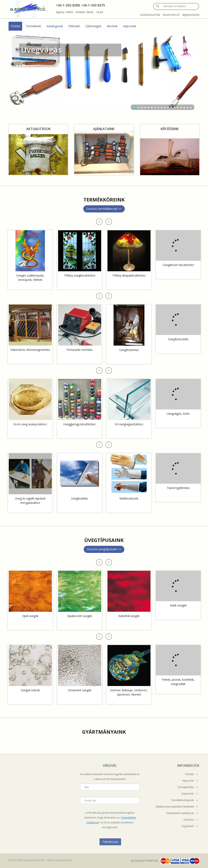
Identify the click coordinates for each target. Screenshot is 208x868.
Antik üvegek (178, 605)
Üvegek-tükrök (30, 690)
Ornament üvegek (80, 690)
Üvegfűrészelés (178, 339)
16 (184, 108)
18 (191, 108)
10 (165, 108)
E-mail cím (90, 801)
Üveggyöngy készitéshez (80, 424)
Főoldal (15, 26)
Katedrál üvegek (129, 616)
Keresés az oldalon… (175, 6)
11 (168, 108)
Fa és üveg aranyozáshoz (30, 424)
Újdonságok (93, 26)
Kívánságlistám (150, 15)
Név (87, 787)
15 (181, 108)
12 (171, 108)
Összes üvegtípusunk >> (104, 549)
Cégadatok (189, 826)
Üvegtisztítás (80, 498)
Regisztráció (171, 15)
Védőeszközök (129, 498)
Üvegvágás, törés (178, 414)
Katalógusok (55, 26)
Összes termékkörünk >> (104, 209)
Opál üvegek (30, 616)
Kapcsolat (130, 26)
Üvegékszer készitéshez (178, 265)
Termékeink (33, 26)
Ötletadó (74, 26)
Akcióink (112, 26)
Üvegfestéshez (129, 350)
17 (187, 108)
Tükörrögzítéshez (178, 488)
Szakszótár (189, 794)
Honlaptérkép (188, 787)
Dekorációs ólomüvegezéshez (30, 350)
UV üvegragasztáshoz (129, 424)
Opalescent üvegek (80, 616)
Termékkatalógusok (184, 800)
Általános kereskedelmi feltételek (177, 807)
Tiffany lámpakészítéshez (129, 275)
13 (174, 108)
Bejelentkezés (191, 15)
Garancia (190, 820)
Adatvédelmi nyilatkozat (182, 813)
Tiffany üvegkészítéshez (80, 275)
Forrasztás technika (80, 350)
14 (178, 108)
